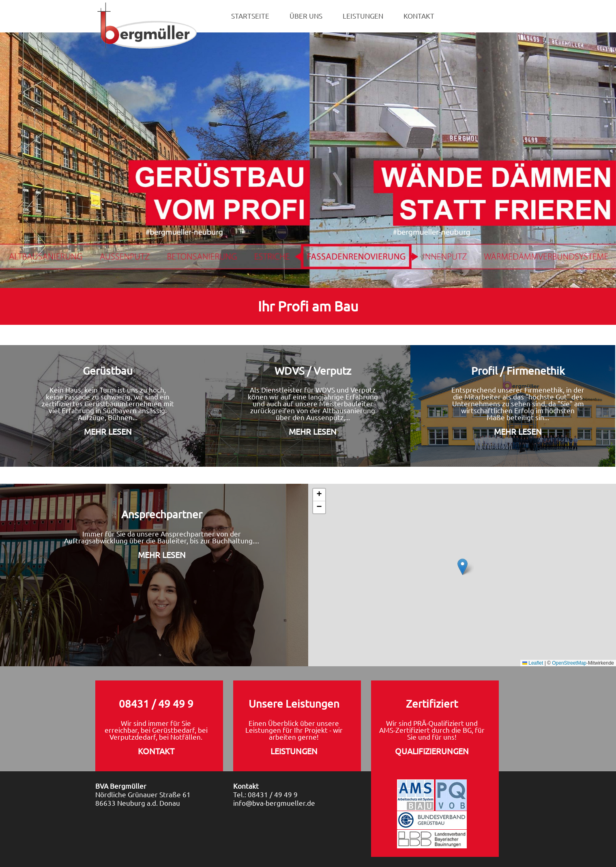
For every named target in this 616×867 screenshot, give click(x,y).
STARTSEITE (250, 16)
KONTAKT (419, 16)
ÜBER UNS (306, 16)
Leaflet (533, 663)
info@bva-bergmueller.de (274, 803)
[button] (463, 567)
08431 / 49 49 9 (273, 794)
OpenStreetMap (569, 663)
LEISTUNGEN (363, 16)
